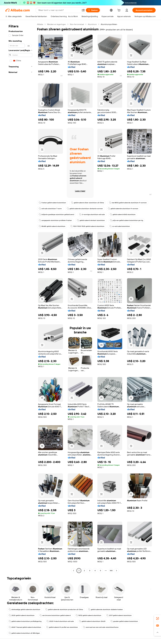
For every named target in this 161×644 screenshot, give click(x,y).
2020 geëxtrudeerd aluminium (22, 615)
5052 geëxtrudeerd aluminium (88, 615)
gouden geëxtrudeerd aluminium (124, 621)
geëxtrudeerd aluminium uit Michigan (24, 633)
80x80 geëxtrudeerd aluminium (52, 226)
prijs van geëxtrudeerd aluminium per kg (126, 220)
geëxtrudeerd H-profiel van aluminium (62, 627)
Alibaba (40, 24)
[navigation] (20, 298)
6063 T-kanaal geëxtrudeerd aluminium (25, 627)
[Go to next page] (116, 571)
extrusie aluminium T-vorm (50, 209)
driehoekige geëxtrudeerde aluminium (24, 610)
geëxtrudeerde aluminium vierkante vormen (85, 209)
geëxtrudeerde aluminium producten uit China (64, 610)
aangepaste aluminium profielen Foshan (55, 220)
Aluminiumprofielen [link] (109, 24)
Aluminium (92, 24)
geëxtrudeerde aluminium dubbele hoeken (105, 610)
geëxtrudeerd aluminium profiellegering (25, 621)
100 (111, 571)
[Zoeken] (93, 10)
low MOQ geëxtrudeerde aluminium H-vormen (128, 203)
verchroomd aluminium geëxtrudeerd (55, 615)
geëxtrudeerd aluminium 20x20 (92, 621)
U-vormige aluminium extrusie (92, 214)
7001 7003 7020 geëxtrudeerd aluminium (87, 226)
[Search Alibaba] (59, 10)
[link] (158, 618)
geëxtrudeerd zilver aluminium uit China (88, 203)
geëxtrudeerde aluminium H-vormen (123, 209)
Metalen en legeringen (56, 24)
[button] (83, 10)
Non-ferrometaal (77, 24)
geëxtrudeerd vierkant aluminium (91, 220)
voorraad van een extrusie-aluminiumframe (101, 627)
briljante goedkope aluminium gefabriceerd (56, 214)
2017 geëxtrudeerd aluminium (119, 615)
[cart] (119, 11)
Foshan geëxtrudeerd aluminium (52, 203)
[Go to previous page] (74, 571)
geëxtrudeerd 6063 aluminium (123, 214)
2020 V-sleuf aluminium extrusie (60, 621)
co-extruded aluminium (120, 226)
